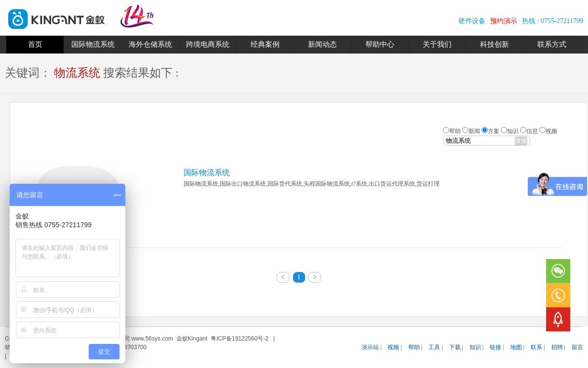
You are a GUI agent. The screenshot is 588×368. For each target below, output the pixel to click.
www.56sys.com (152, 339)
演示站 (370, 347)
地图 (516, 347)
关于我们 (437, 44)
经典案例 (265, 44)
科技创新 (494, 44)
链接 (495, 347)
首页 (35, 44)
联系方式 (552, 44)
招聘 (557, 347)
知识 (475, 347)
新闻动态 (322, 44)
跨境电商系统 (208, 44)
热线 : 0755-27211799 (553, 21)
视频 (393, 347)
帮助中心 (380, 44)
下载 (455, 347)
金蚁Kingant (192, 339)
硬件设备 (472, 21)
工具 (434, 347)
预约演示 (504, 21)
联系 (536, 347)
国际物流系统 (93, 44)
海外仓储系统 (150, 44)
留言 (577, 347)
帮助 (414, 347)
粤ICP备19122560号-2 (240, 339)
